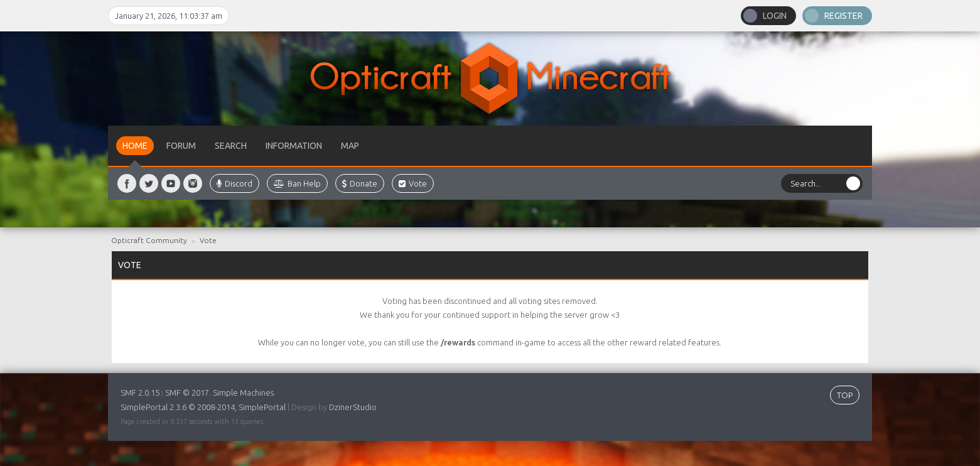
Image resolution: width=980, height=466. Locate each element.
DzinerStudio (353, 407)
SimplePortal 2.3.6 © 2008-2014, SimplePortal (203, 407)
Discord (234, 183)
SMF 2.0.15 (140, 393)
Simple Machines (243, 393)
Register (843, 16)
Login (775, 16)
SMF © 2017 (187, 393)
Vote (413, 183)
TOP (845, 395)
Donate (360, 183)
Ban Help (297, 183)
